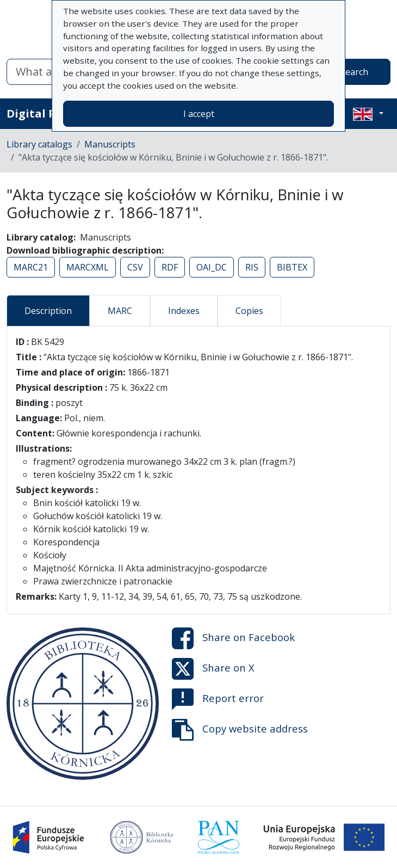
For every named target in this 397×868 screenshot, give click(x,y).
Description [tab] (48, 311)
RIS (252, 267)
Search (354, 72)
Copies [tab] (249, 311)
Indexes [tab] (184, 311)
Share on (233, 638)
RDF (170, 267)
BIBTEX (292, 267)
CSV (135, 267)
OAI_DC (212, 267)
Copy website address (240, 730)
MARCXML (88, 267)
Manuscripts (110, 144)
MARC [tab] (120, 311)
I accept (199, 114)
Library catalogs (39, 144)
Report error (218, 699)
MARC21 (31, 267)
